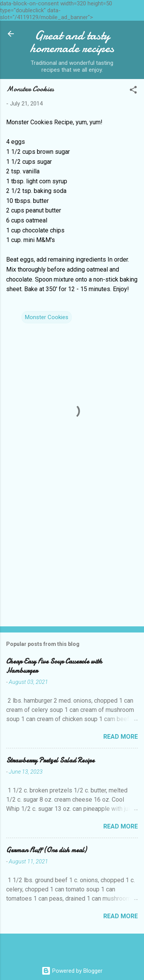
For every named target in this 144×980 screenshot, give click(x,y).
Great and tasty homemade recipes (72, 42)
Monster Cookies (47, 317)
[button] (133, 91)
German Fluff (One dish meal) (46, 850)
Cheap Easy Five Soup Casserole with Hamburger (54, 666)
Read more (121, 737)
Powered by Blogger (72, 971)
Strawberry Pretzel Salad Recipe (50, 760)
